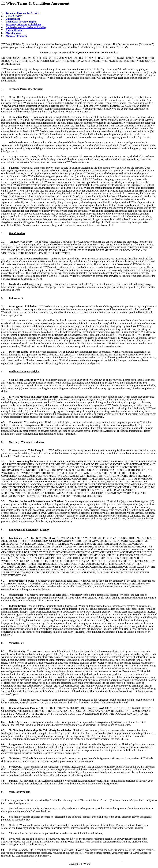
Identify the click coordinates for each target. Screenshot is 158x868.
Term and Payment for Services (23, 13)
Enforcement (13, 19)
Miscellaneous (13, 33)
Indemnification (14, 30)
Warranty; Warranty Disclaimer (23, 24)
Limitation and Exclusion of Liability (26, 27)
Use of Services (14, 16)
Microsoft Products (16, 36)
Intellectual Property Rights (21, 22)
